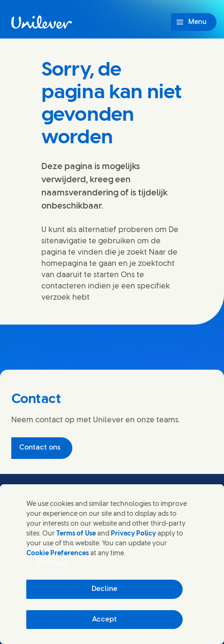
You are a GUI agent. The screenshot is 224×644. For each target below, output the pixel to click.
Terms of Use (76, 534)
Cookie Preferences (58, 554)
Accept (104, 620)
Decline (104, 589)
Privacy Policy (133, 534)
